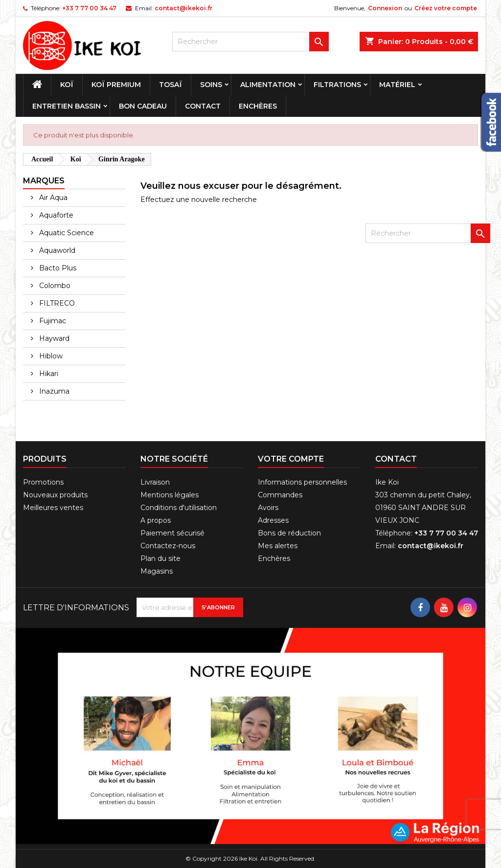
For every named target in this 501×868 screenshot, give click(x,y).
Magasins (157, 571)
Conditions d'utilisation (179, 508)
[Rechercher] (250, 42)
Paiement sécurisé (172, 533)
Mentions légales (170, 495)
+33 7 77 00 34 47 (89, 8)
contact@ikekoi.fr (183, 8)
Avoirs (268, 508)
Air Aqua (52, 198)
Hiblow (50, 356)
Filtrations (337, 85)
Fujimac (52, 321)
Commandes (280, 495)
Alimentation (268, 85)
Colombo (54, 286)
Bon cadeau (143, 106)
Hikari (48, 374)
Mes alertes (278, 546)
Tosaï (171, 85)
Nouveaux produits (55, 495)
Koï (67, 85)
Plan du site (160, 558)
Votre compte (291, 459)
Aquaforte (55, 215)
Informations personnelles (302, 482)
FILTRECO (56, 303)
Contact (203, 106)
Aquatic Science (66, 233)
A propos (156, 520)
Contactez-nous (168, 546)
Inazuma (53, 391)
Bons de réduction (289, 533)
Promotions (43, 482)
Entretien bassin (67, 106)
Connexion (385, 8)
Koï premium (116, 85)
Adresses (273, 520)
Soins (211, 85)
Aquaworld (56, 250)
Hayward (53, 338)
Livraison (155, 482)
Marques (44, 181)
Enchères (258, 106)
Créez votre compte (446, 8)
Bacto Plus (57, 268)
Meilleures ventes (53, 508)
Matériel (397, 85)
